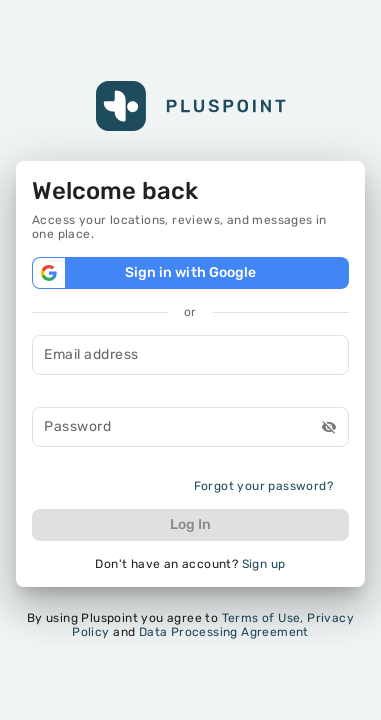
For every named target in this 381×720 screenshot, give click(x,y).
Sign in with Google (190, 273)
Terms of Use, (263, 618)
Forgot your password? (263, 486)
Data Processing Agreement (224, 632)
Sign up (264, 564)
